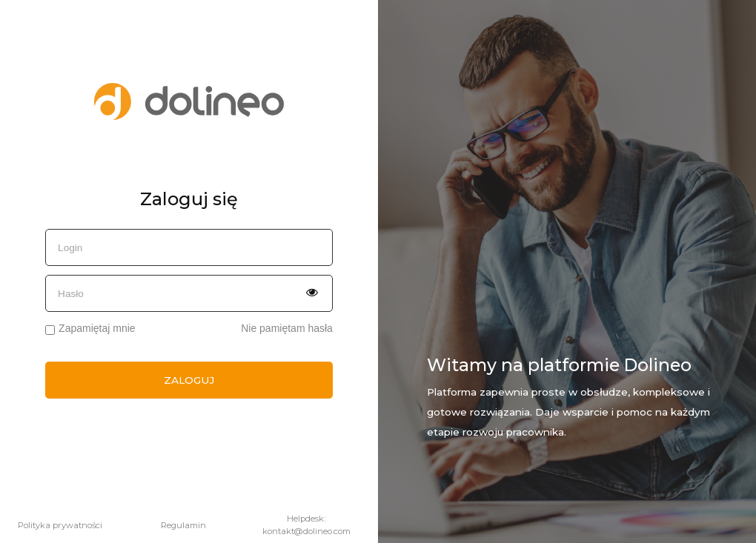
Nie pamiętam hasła (287, 329)
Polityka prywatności (60, 525)
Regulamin (183, 525)
